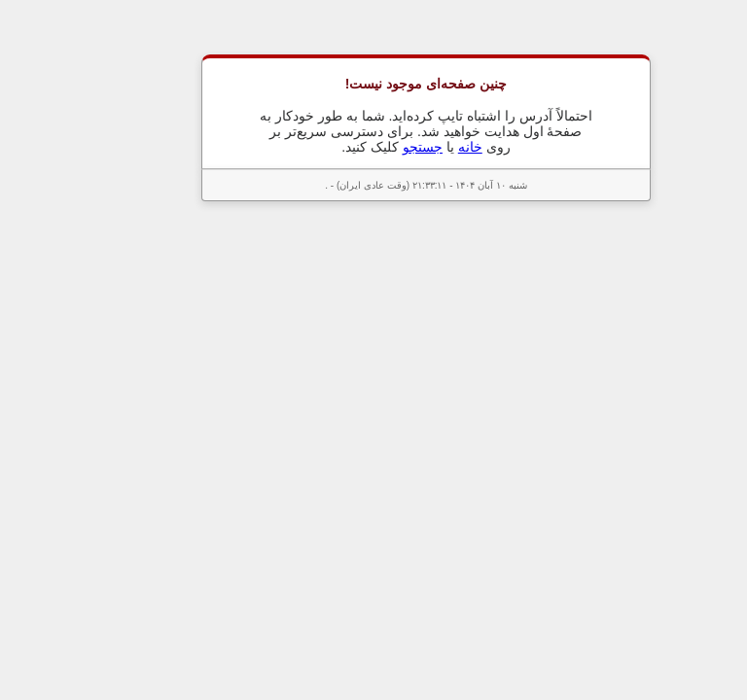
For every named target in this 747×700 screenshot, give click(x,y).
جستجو (370, 147)
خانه (418, 147)
